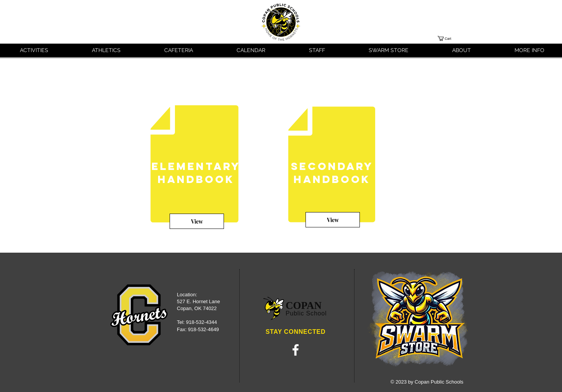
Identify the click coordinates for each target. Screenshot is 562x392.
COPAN (304, 305)
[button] (451, 38)
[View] (197, 221)
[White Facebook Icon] (296, 350)
